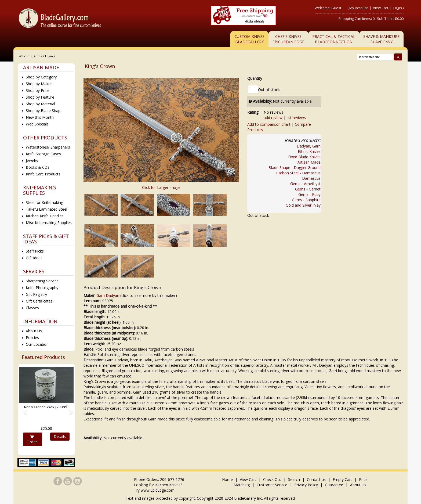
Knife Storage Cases (43, 154)
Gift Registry (36, 294)
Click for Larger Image (161, 187)
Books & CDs (38, 167)
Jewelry (32, 161)
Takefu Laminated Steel (46, 209)
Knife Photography (42, 288)
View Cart (381, 8)
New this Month (40, 117)
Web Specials (37, 124)
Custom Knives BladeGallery (249, 39)
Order (32, 440)
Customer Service (272, 485)
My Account (359, 8)
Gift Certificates (39, 301)
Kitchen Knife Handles (45, 216)
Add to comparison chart (269, 124)
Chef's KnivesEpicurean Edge (288, 39)
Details (60, 436)
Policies (32, 338)
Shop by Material (40, 104)
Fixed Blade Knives (304, 157)
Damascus (311, 178)
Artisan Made (309, 162)
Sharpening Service (42, 281)
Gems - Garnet (308, 189)
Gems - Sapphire (306, 200)
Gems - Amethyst (305, 184)
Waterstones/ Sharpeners (48, 147)
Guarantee (334, 485)
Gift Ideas (34, 258)
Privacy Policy (306, 485)
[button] (23, 410)
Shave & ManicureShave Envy (381, 39)
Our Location (37, 344)
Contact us (316, 479)
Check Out (272, 479)
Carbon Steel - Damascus (298, 173)
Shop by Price (38, 90)
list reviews (296, 118)
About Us (34, 331)
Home (228, 479)
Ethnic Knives (309, 151)
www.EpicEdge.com (158, 490)
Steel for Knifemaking (44, 202)
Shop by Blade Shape (44, 111)
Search (294, 479)
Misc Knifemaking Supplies (49, 223)
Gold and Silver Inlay (303, 205)
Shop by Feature (40, 97)
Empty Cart (342, 479)
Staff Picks (35, 251)
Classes (32, 308)
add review (273, 118)
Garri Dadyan (108, 295)
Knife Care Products (43, 174)
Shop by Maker (39, 84)
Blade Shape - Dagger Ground (295, 168)
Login (398, 8)
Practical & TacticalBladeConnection (334, 39)
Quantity (255, 78)
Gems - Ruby (309, 194)
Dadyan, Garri (309, 146)
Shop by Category (41, 77)
